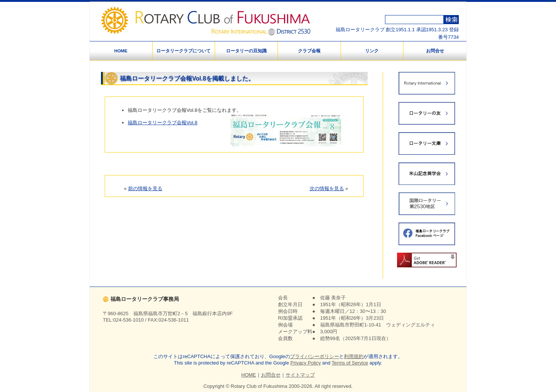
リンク (372, 51)
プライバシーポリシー (315, 356)
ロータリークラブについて (183, 51)
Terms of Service (350, 363)
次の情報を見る (327, 188)
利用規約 (354, 356)
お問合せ (435, 51)
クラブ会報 (309, 51)
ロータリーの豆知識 (246, 51)
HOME (121, 51)
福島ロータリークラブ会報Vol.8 (163, 123)
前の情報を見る (145, 188)
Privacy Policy (306, 363)
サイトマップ (300, 375)
